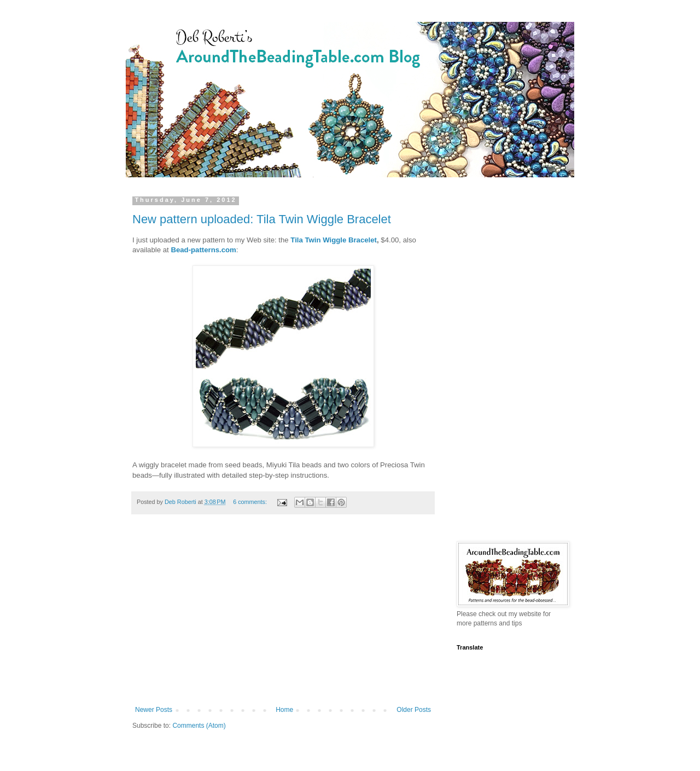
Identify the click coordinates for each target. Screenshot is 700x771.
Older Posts (414, 710)
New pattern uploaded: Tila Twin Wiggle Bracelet (262, 219)
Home (284, 710)
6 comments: (251, 502)
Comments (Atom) (199, 726)
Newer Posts (154, 710)
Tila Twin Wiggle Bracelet (334, 240)
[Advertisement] (283, 616)
